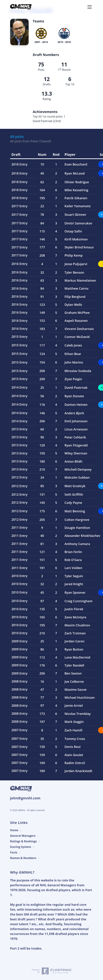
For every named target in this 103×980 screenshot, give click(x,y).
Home (16, 830)
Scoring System (23, 847)
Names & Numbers (25, 858)
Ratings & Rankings (26, 841)
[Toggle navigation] (90, 7)
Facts (16, 852)
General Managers (25, 836)
